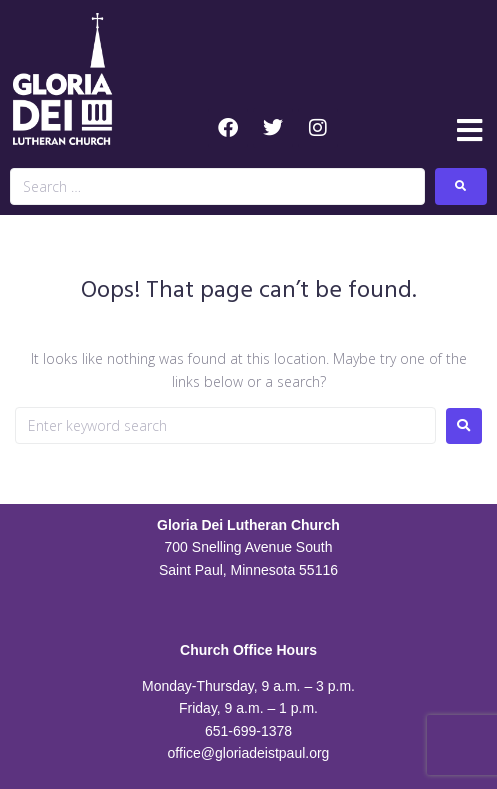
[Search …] (217, 186)
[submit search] (461, 186)
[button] (469, 130)
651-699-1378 (248, 731)
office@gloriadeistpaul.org (249, 753)
